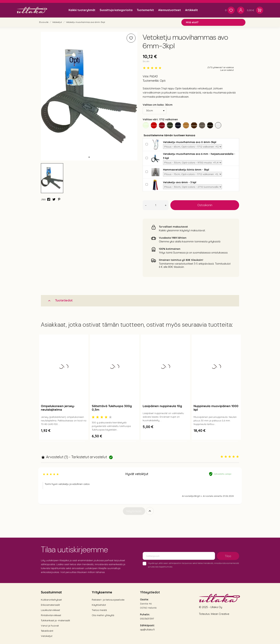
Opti (163, 81)
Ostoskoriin (205, 205)
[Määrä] (156, 205)
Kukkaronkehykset (51, 600)
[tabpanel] (89, 96)
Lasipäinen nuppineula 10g (162, 406)
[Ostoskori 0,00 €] (255, 10)
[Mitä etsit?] (213, 22)
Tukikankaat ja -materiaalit (55, 620)
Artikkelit (192, 10)
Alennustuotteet (170, 10)
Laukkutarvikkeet (50, 610)
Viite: (146, 76)
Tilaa (228, 556)
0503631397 (147, 619)
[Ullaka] (32, 10)
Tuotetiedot (60, 300)
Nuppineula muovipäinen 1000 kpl (216, 408)
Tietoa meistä (99, 610)
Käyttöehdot (99, 605)
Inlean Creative (220, 614)
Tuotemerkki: (151, 81)
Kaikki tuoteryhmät (82, 10)
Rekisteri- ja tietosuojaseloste (108, 600)
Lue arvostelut (227, 70)
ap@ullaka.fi (147, 630)
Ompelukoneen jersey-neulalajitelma (58, 408)
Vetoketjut (47, 636)
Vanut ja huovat (50, 626)
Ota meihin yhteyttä (103, 615)
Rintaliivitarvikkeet (51, 615)
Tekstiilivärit (47, 631)
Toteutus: (205, 614)
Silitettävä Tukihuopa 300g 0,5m (112, 408)
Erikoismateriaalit (50, 605)
